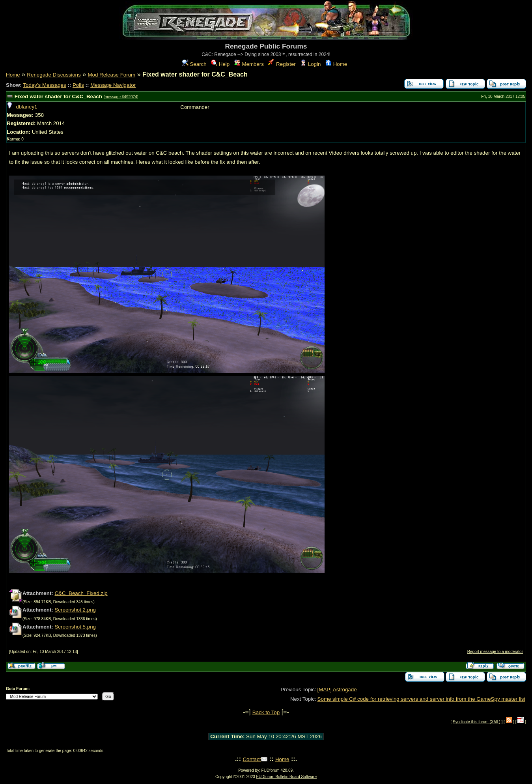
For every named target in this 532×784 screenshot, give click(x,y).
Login (310, 64)
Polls (78, 85)
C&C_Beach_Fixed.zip (81, 593)
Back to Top (266, 712)
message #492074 (121, 97)
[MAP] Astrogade (337, 690)
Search (194, 64)
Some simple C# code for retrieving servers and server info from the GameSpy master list (421, 699)
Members (249, 64)
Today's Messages (44, 85)
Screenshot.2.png (75, 610)
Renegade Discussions (54, 75)
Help (220, 64)
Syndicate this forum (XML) (477, 722)
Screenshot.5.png (75, 627)
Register (282, 64)
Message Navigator (113, 85)
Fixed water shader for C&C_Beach (58, 96)
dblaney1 (26, 107)
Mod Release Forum (111, 75)
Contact (252, 759)
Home (336, 64)
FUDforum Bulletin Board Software (287, 777)
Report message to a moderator (495, 652)
